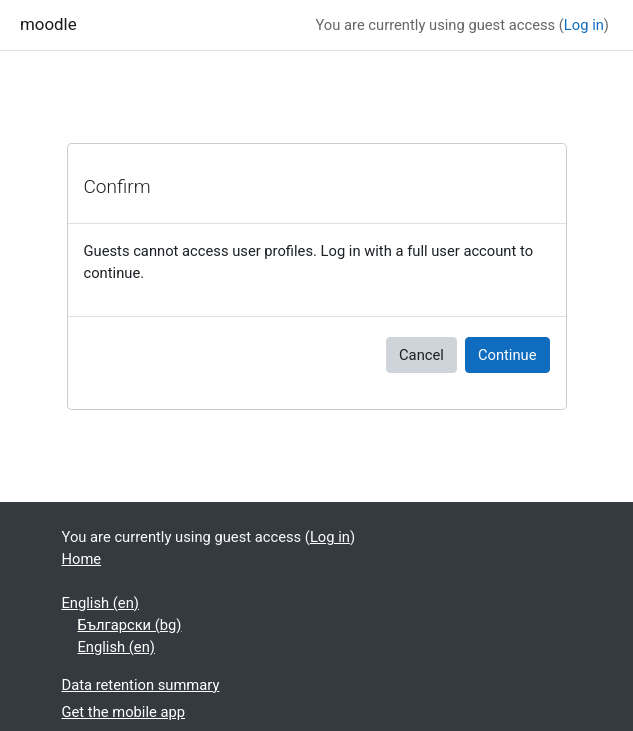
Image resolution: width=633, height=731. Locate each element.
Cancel (421, 355)
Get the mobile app (124, 712)
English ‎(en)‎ (100, 603)
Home (82, 559)
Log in (584, 25)
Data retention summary (141, 685)
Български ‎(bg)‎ (130, 625)
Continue (507, 355)
